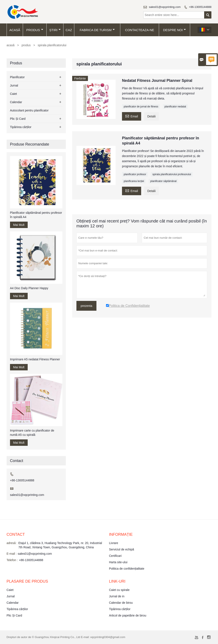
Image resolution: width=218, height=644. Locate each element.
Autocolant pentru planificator (29, 110)
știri (55, 30)
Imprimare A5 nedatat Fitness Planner (35, 359)
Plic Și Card (18, 119)
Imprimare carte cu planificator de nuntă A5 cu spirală (32, 433)
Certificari (115, 556)
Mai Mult (19, 225)
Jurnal (14, 85)
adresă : (12, 543)
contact (16, 534)
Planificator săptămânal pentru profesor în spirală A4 (36, 215)
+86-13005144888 (200, 7)
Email (132, 116)
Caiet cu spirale (119, 590)
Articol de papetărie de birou (128, 615)
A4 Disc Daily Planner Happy (29, 288)
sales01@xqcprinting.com (165, 7)
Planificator (17, 77)
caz (69, 30)
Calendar (16, 102)
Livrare (114, 543)
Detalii (151, 116)
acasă (15, 30)
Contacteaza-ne (140, 30)
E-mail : (12, 554)
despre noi (175, 30)
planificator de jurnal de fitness (141, 107)
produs (35, 30)
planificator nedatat (175, 107)
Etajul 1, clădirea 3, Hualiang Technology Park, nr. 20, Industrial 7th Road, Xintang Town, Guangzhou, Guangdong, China (60, 545)
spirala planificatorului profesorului (172, 174)
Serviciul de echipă (122, 549)
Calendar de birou (121, 603)
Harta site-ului (118, 562)
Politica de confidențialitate (127, 569)
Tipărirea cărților (21, 127)
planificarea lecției (134, 181)
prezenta (86, 306)
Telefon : (12, 560)
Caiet (14, 94)
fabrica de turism (97, 30)
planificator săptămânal (163, 181)
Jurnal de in (117, 596)
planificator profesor (135, 174)
